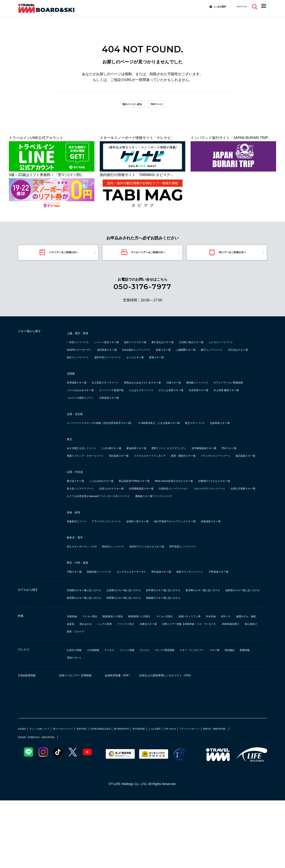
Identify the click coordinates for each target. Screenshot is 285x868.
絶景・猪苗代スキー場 (136, 493)
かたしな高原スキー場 (126, 412)
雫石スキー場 (118, 485)
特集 (22, 684)
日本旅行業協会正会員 (138, 796)
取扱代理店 (111, 796)
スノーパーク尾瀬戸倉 (215, 404)
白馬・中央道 (79, 509)
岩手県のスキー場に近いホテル (202, 650)
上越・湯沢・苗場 (83, 340)
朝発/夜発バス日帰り (165, 684)
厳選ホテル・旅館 (120, 691)
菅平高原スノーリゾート (228, 599)
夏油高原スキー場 (163, 478)
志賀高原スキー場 (115, 452)
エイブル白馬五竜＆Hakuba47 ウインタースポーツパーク (113, 541)
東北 (71, 468)
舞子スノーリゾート (117, 364)
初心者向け (191, 699)
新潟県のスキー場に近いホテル (92, 658)
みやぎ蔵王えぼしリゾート (88, 478)
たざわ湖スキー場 (129, 478)
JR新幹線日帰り (164, 699)
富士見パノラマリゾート (138, 525)
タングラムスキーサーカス (156, 624)
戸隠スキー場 (77, 624)
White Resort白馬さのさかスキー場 (216, 518)
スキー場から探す (36, 339)
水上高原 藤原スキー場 (201, 412)
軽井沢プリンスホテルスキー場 (178, 599)
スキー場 (74, 725)
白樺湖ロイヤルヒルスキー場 (90, 525)
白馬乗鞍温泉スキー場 (222, 525)
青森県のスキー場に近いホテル (147, 665)
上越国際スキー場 (81, 364)
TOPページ (163, 106)
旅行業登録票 (194, 796)
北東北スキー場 (248, 691)
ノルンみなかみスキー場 (172, 404)
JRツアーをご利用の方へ (233, 257)
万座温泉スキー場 (126, 419)
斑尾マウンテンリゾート (236, 624)
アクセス (124, 717)
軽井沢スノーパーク (132, 599)
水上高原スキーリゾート (120, 397)
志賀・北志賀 (79, 436)
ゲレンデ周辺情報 (197, 717)
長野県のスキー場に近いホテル (92, 665)
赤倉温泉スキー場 (81, 573)
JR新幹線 (74, 684)
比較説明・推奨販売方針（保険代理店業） (123, 804)
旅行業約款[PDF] (169, 796)
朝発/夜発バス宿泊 (129, 684)
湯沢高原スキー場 (164, 356)
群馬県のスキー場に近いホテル (202, 658)
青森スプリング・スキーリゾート (161, 485)
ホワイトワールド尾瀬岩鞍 (126, 404)
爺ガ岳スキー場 (79, 518)
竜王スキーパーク (81, 452)
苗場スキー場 (108, 372)
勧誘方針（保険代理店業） (71, 804)
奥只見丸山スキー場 (199, 349)
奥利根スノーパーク (83, 404)
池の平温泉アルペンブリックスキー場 (216, 566)
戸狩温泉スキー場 (81, 631)
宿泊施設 (94, 725)
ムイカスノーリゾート (85, 356)
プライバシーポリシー (33, 804)
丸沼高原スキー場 (163, 412)
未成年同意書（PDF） (136, 744)
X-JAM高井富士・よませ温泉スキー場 (199, 445)
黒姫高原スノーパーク (111, 624)
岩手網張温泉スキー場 (85, 485)
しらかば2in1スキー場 (115, 518)
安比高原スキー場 (208, 485)
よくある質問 (211, 6)
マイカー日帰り (199, 684)
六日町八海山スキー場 (238, 349)
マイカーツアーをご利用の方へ (148, 257)
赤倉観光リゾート (81, 566)
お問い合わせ (238, 796)
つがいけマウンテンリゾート (138, 533)
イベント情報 (147, 717)
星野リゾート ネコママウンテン (208, 478)
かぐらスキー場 (79, 372)
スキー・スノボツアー (234, 717)
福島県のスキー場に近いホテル (147, 658)
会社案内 (24, 796)
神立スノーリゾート (188, 364)
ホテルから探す (33, 650)
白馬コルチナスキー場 (181, 525)
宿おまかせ (165, 691)
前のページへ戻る (128, 106)
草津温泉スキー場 (81, 397)
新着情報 (113, 725)
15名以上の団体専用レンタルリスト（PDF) (202, 744)
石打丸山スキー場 (152, 364)
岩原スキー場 (241, 356)
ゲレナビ (27, 718)
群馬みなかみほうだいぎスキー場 (172, 397)
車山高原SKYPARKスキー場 (160, 518)
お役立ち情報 (77, 717)
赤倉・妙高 (77, 557)
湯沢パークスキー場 (161, 349)
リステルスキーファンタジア (90, 493)
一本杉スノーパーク (83, 349)
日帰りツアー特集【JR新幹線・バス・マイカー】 (106, 699)
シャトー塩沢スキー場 (122, 349)
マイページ (239, 6)
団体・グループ (218, 699)
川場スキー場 (215, 397)
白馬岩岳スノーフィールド (88, 533)
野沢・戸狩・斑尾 (83, 615)
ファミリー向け (218, 691)
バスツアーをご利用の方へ (63, 257)
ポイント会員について (49, 796)
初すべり (94, 691)
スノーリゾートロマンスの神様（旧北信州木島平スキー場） (115, 445)
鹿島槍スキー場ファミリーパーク (191, 541)
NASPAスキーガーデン (126, 356)
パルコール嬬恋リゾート (86, 419)
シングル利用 (190, 691)
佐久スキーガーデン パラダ (89, 599)
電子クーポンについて (84, 796)
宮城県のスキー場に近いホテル (92, 650)
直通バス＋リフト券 (233, 684)
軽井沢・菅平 (79, 590)
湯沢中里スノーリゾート (229, 364)
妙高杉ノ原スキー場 (165, 566)
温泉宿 (145, 691)
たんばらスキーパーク (85, 412)
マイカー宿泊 (98, 684)
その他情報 (102, 717)
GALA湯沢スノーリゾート (205, 356)
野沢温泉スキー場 (197, 624)
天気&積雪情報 (31, 744)
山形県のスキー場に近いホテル (147, 650)
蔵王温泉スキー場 (222, 493)
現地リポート (136, 725)
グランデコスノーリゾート (181, 493)
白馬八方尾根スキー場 (184, 533)
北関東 (73, 388)
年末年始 (74, 691)
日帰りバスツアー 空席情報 (83, 744)
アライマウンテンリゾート (122, 566)
